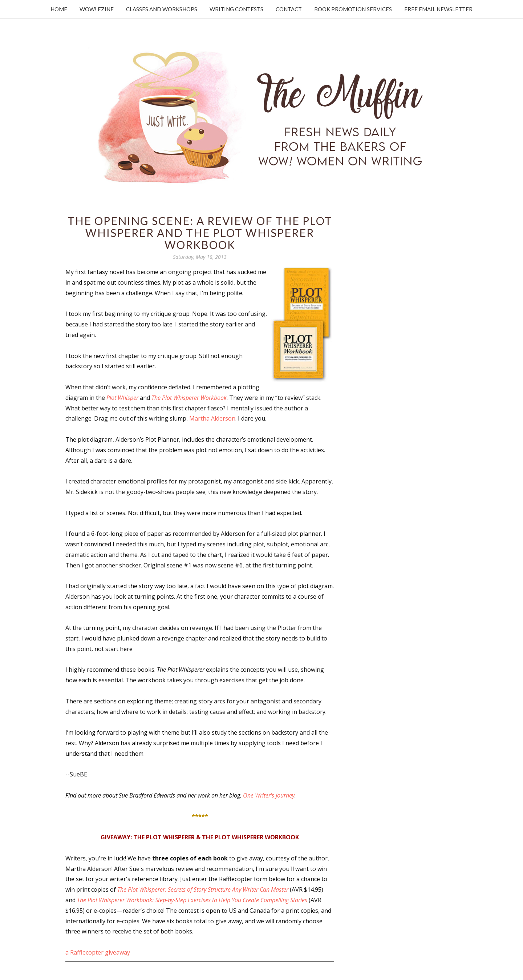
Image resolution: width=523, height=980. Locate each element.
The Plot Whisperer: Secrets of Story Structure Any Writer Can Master (203, 889)
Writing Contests (236, 9)
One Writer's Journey (269, 795)
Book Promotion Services (353, 9)
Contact (289, 9)
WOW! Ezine (97, 9)
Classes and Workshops (162, 9)
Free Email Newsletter (438, 9)
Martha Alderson (212, 418)
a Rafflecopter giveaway (98, 952)
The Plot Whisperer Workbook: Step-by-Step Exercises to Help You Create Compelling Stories (192, 900)
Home (59, 9)
